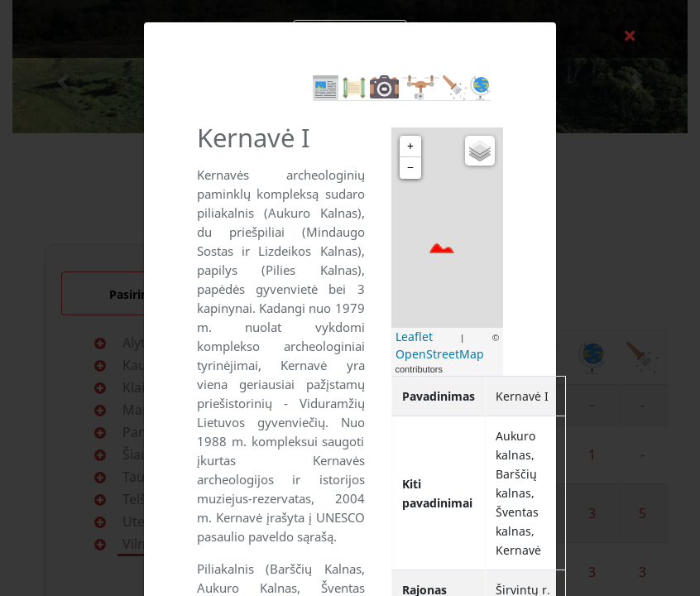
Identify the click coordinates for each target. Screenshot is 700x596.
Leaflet (414, 336)
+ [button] (410, 146)
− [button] (410, 168)
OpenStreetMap (440, 354)
